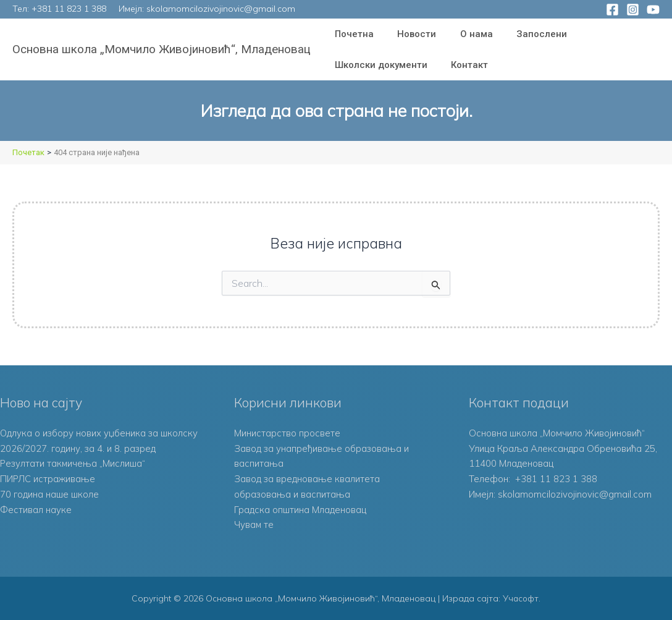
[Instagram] (633, 10)
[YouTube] (653, 10)
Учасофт (521, 598)
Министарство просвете (287, 433)
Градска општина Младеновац (300, 510)
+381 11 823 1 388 (69, 9)
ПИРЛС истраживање (48, 479)
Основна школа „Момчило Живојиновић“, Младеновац (162, 49)
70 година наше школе (49, 494)
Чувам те (254, 524)
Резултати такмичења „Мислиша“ (73, 463)
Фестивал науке (36, 510)
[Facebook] (612, 10)
